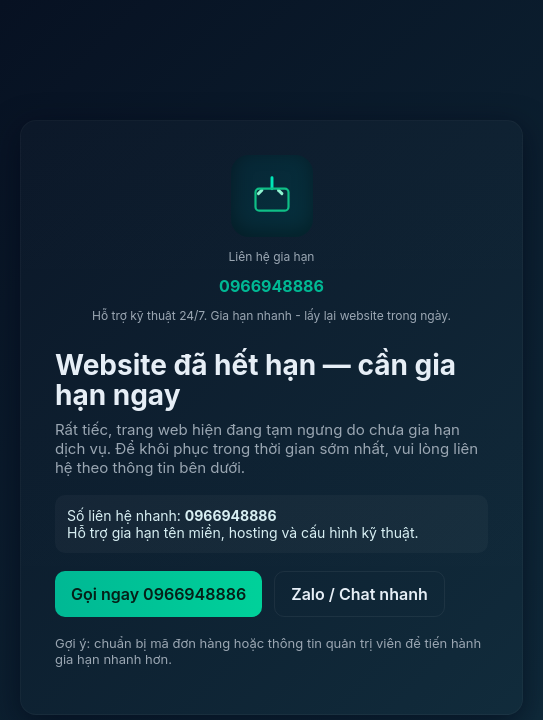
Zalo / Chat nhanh (359, 594)
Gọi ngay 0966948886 (158, 594)
